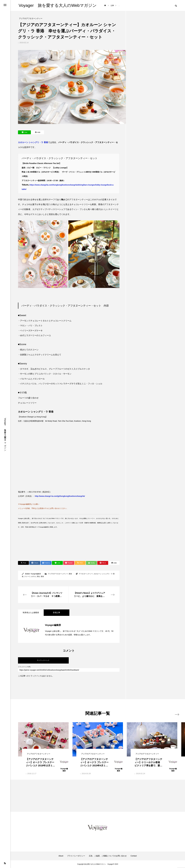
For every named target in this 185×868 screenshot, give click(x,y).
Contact (134, 856)
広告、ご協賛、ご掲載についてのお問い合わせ (108, 856)
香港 (70, 574)
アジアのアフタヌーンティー (58, 574)
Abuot (61, 856)
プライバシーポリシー (76, 856)
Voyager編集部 (36, 574)
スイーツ (27, 576)
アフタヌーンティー (86, 574)
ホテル (34, 576)
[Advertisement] (65, 547)
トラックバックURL (24, 667)
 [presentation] (174, 713)
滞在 (38, 576)
